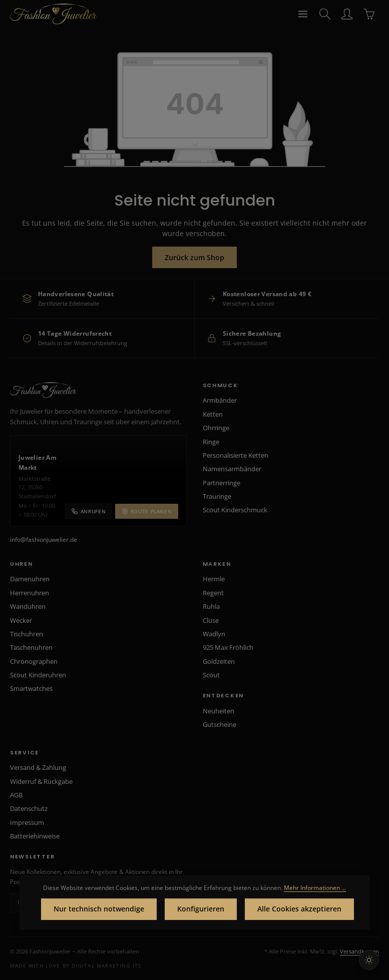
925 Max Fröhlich (228, 647)
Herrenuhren (30, 593)
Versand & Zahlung (38, 767)
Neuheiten (219, 711)
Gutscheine (220, 724)
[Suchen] (325, 14)
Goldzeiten (219, 661)
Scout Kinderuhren (38, 675)
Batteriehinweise (35, 836)
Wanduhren (28, 606)
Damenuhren (30, 579)
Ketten (213, 414)
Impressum (27, 822)
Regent (213, 593)
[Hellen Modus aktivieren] (369, 960)
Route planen (146, 511)
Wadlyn (214, 634)
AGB (16, 795)
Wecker (21, 620)
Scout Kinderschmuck (235, 510)
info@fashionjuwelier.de (44, 540)
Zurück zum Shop (194, 257)
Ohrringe (216, 428)
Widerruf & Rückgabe (41, 781)
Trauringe (217, 496)
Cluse (211, 620)
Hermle (214, 579)
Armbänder (220, 400)
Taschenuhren (31, 647)
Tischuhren (27, 634)
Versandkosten (359, 951)
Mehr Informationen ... (315, 888)
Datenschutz (29, 808)
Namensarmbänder (232, 469)
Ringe (211, 442)
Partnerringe (222, 483)
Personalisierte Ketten (236, 455)
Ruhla (211, 606)
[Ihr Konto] (347, 14)
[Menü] (303, 14)
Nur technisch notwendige (99, 909)
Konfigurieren (201, 909)
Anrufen (88, 511)
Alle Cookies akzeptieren (299, 909)
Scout (211, 675)
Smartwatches (31, 688)
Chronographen (34, 661)
